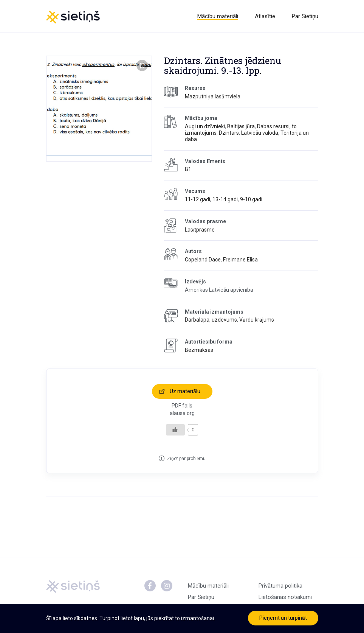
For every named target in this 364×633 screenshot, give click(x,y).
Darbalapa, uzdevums (211, 320)
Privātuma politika (280, 586)
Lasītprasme (200, 230)
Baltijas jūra (241, 126)
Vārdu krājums (257, 320)
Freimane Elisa (240, 260)
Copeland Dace (203, 260)
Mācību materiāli (218, 16)
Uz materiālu (185, 391)
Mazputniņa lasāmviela (213, 96)
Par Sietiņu (305, 16)
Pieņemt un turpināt (283, 618)
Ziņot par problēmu (186, 459)
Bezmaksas (199, 350)
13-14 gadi (225, 199)
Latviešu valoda (260, 133)
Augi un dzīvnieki (205, 126)
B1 (188, 169)
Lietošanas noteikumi (285, 597)
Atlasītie (265, 16)
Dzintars (229, 133)
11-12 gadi (197, 199)
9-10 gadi (251, 199)
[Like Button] (175, 430)
